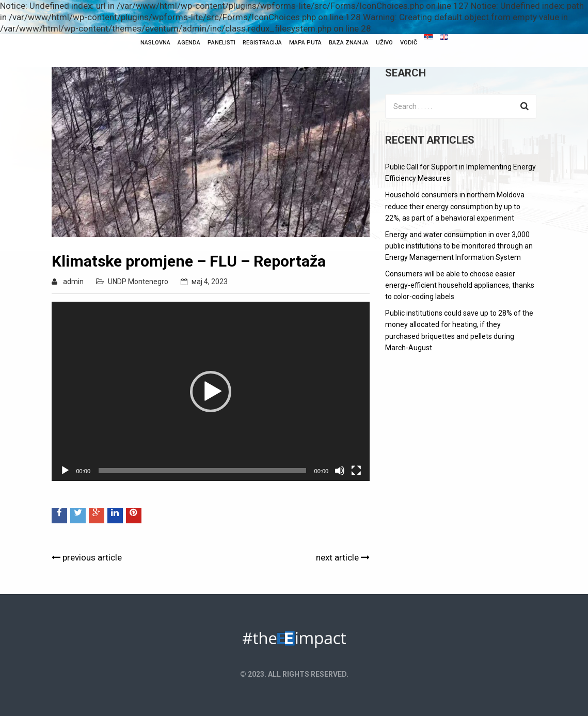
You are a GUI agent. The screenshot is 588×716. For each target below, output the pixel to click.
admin (73, 282)
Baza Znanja (349, 43)
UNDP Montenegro (138, 282)
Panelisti (221, 43)
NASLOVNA (155, 43)
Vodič (409, 43)
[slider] (202, 471)
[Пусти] (65, 471)
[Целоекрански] (356, 471)
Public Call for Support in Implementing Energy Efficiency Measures (460, 173)
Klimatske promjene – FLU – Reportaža (189, 261)
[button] (211, 392)
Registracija (262, 43)
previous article (87, 557)
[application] (211, 391)
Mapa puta (305, 43)
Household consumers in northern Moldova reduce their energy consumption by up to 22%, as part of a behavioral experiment (455, 206)
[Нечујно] (340, 471)
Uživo (384, 43)
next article (343, 557)
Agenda (189, 43)
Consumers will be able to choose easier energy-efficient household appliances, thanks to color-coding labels (460, 285)
